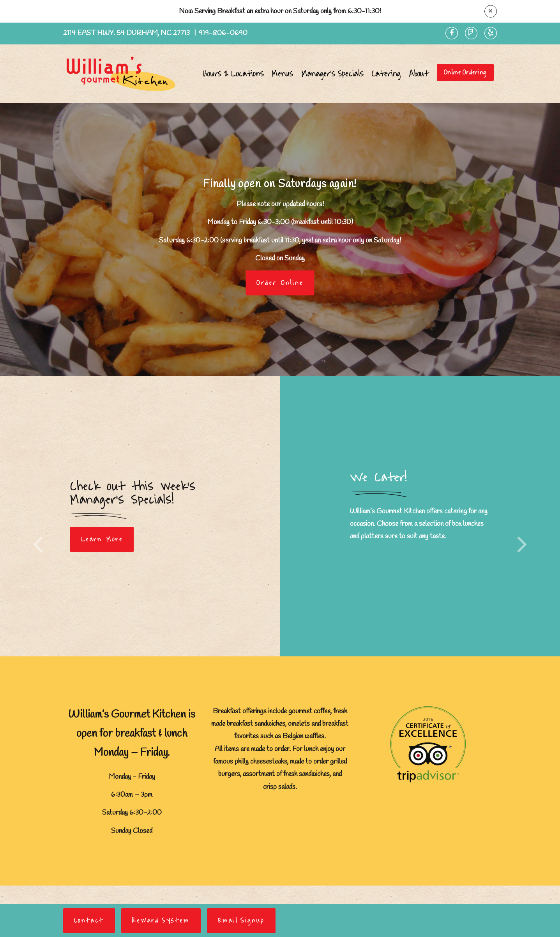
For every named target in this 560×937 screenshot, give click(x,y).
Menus (283, 74)
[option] (280, 240)
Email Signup (241, 921)
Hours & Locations (233, 74)
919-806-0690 (223, 33)
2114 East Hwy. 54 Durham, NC (127, 33)
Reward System (161, 921)
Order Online (280, 283)
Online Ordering (465, 72)
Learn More (102, 539)
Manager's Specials (333, 74)
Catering (386, 74)
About (419, 74)
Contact (89, 921)
